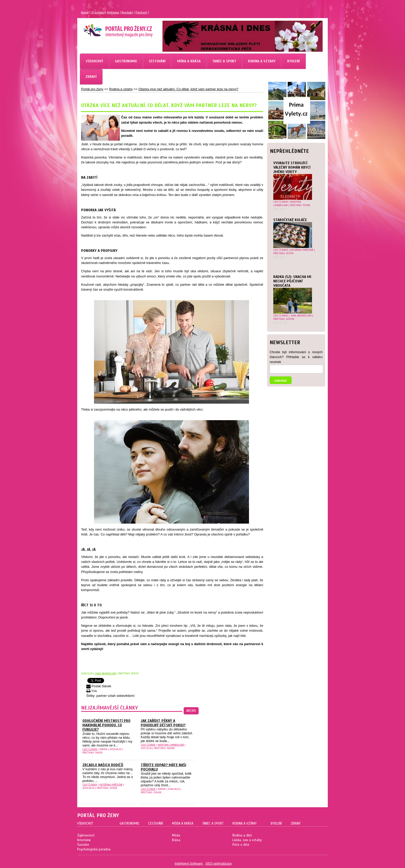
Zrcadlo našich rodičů (103, 765)
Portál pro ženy (92, 89)
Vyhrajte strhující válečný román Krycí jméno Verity (292, 167)
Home (85, 12)
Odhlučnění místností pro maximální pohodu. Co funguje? (106, 725)
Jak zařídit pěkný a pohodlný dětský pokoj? (163, 723)
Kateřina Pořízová (302, 250)
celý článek (281, 202)
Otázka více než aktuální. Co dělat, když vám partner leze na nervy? (188, 89)
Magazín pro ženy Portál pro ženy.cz (109, 28)
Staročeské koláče (290, 220)
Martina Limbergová (287, 203)
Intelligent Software (189, 863)
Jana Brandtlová (301, 316)
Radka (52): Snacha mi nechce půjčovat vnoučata (292, 281)
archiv (191, 711)
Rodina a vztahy (121, 89)
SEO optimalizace (219, 863)
